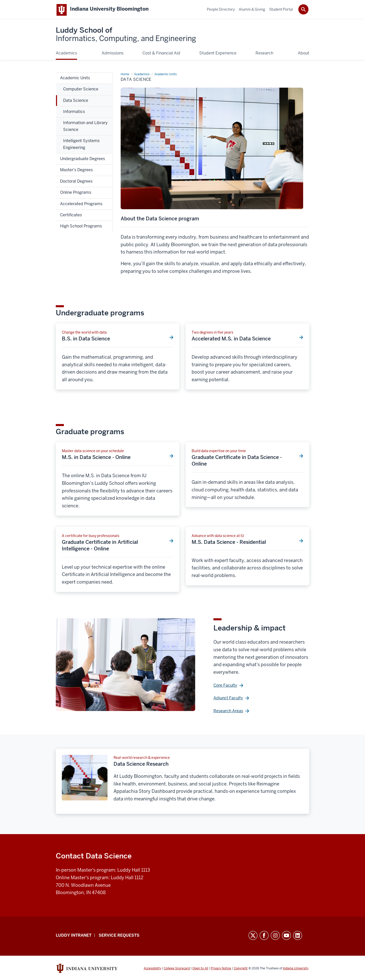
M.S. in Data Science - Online (96, 458)
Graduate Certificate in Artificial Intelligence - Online (100, 546)
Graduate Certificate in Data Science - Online (237, 462)
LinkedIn (298, 936)
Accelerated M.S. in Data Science (231, 340)
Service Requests (119, 936)
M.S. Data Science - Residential (229, 543)
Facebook (264, 936)
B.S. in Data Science (86, 340)
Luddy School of (126, 35)
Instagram (275, 936)
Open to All (200, 969)
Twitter (253, 936)
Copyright (241, 969)
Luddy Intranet (74, 936)
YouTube (286, 936)
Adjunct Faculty (228, 699)
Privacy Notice (221, 969)
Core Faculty (225, 686)
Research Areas (228, 712)
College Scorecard (177, 969)
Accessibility (152, 969)
